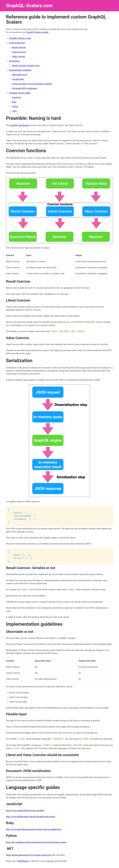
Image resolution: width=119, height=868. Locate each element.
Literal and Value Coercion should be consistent (32, 84)
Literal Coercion (19, 52)
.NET (14, 111)
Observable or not (20, 75)
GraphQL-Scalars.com (29, 6)
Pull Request (23, 860)
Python (15, 106)
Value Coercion (19, 56)
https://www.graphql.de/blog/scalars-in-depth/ (25, 810)
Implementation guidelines (20, 70)
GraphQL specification (19, 125)
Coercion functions (17, 43)
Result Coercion (19, 47)
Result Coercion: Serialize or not (26, 66)
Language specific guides (20, 93)
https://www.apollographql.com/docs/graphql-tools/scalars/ (31, 816)
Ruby (14, 102)
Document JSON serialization (25, 88)
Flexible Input (18, 79)
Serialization (14, 61)
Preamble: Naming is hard (20, 38)
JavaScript (16, 97)
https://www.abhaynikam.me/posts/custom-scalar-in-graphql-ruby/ (34, 829)
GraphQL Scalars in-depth (37, 32)
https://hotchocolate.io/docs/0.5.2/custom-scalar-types (29, 854)
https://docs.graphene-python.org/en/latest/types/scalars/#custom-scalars (36, 842)
